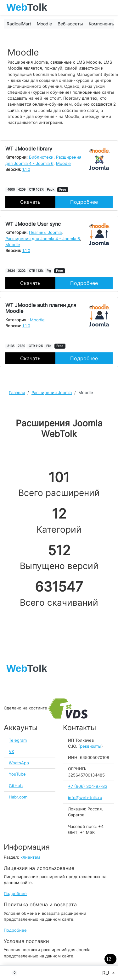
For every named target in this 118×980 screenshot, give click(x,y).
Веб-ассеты (70, 24)
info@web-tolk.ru (85, 798)
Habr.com (18, 797)
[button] (12, 973)
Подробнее (84, 202)
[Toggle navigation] (110, 8)
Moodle (44, 24)
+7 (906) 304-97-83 (88, 786)
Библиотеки (41, 157)
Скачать (30, 202)
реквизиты (91, 746)
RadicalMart (19, 24)
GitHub (16, 786)
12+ (110, 959)
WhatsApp (19, 763)
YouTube (17, 774)
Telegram (18, 740)
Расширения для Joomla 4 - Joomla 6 (43, 239)
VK (11, 752)
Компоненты (102, 24)
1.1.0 (26, 169)
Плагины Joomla (45, 232)
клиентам (30, 857)
